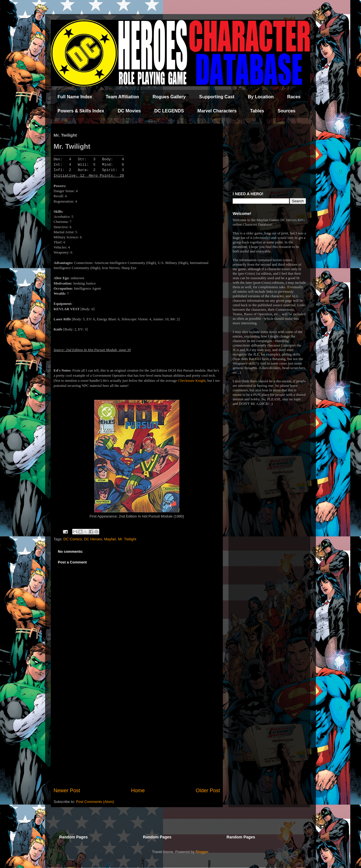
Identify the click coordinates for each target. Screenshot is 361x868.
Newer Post (67, 791)
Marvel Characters (217, 111)
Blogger (202, 852)
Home (138, 791)
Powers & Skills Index (81, 111)
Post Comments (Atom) (95, 802)
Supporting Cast (217, 97)
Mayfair (110, 539)
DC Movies (129, 111)
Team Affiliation (122, 97)
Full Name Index (75, 97)
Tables (257, 111)
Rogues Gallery (169, 97)
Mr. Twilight (127, 539)
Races (294, 97)
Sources (286, 111)
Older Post (208, 791)
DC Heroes (93, 539)
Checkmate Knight (192, 380)
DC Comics (73, 539)
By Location (261, 97)
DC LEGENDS (169, 111)
